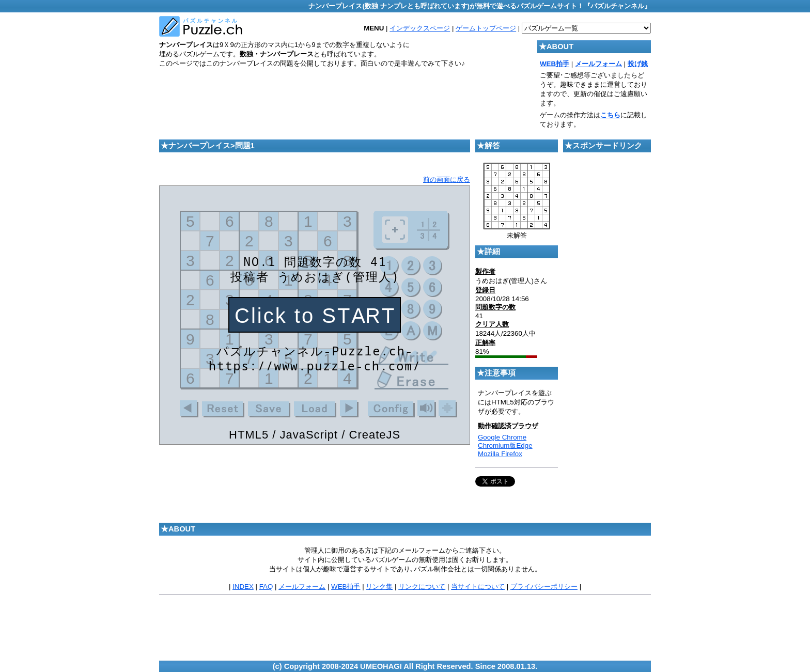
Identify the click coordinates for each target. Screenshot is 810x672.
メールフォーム (302, 587)
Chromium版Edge (505, 446)
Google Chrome (502, 437)
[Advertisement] (347, 98)
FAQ (266, 587)
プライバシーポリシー (544, 587)
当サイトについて (478, 587)
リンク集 (379, 587)
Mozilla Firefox (500, 454)
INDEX (243, 587)
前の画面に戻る (447, 179)
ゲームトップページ (486, 28)
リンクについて (422, 587)
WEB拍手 (346, 587)
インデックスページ (420, 28)
